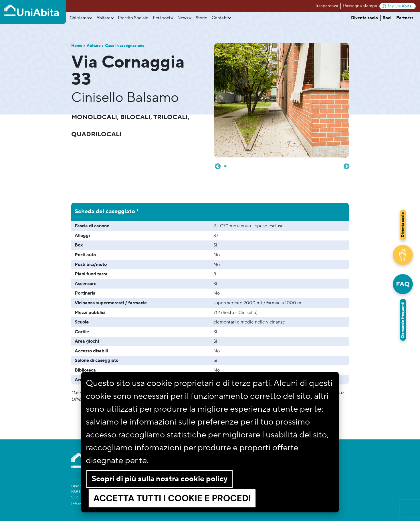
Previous (217, 166)
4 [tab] (273, 164)
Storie (201, 18)
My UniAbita (397, 6)
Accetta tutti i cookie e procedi (172, 498)
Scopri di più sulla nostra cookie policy (160, 479)
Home (77, 46)
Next (346, 166)
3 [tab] (255, 164)
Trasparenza (327, 6)
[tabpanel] (282, 100)
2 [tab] (237, 164)
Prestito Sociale (133, 18)
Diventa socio (364, 18)
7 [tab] (326, 164)
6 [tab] (308, 164)
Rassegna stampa (360, 6)
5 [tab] (290, 164)
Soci (387, 18)
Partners (405, 18)
